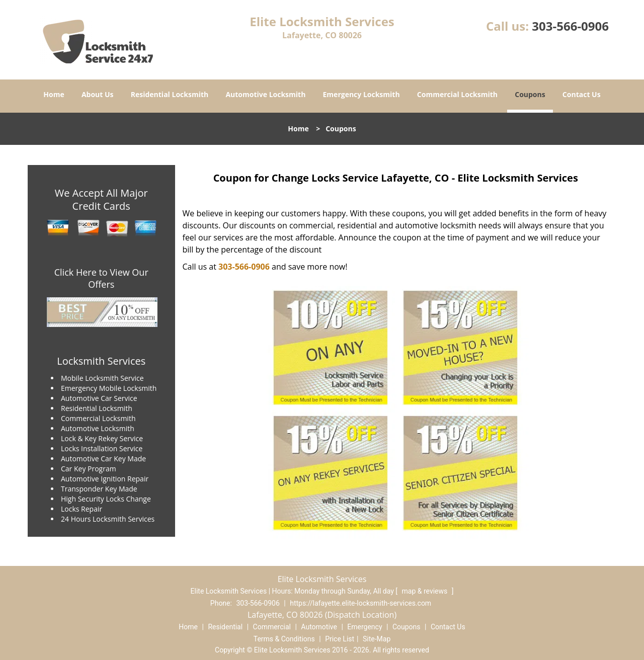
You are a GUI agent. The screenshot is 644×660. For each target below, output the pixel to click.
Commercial (272, 627)
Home (54, 94)
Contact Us (582, 94)
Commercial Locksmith (457, 94)
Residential (225, 627)
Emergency (365, 627)
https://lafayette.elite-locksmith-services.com (360, 603)
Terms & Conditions (284, 639)
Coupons (530, 94)
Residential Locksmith (170, 94)
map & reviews (426, 591)
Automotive (319, 627)
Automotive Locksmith (265, 94)
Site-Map (377, 639)
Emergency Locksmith (361, 94)
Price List (340, 639)
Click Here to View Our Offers (101, 278)
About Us (98, 94)
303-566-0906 (570, 26)
